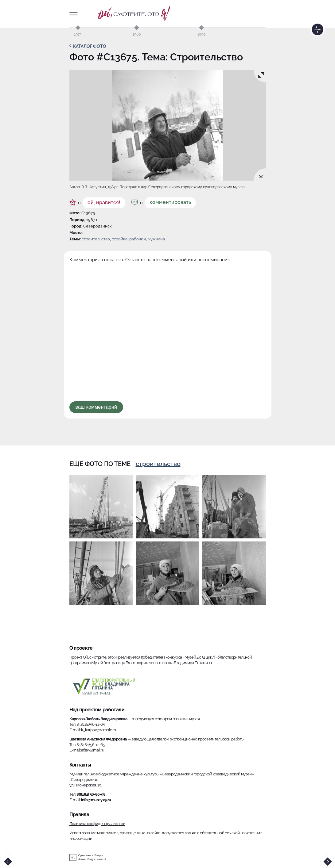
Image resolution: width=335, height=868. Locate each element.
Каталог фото (90, 46)
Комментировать (170, 202)
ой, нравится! (104, 203)
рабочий (138, 239)
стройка (120, 239)
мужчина (156, 239)
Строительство (96, 239)
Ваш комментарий (96, 407)
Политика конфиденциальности (97, 824)
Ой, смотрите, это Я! (100, 657)
